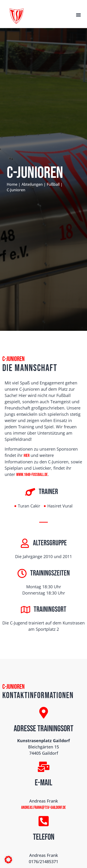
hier (27, 456)
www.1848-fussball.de (32, 475)
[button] (79, 15)
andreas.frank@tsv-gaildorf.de (43, 808)
